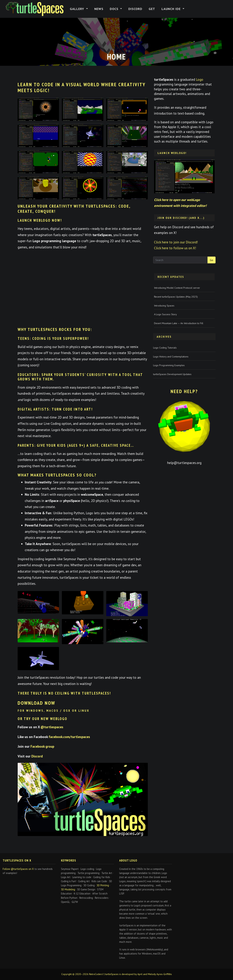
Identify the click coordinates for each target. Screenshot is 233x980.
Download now (36, 703)
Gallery (78, 9)
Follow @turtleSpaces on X (18, 869)
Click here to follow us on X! (175, 248)
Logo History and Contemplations (171, 357)
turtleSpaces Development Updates (172, 374)
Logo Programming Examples (169, 365)
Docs (115, 9)
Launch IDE (172, 9)
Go (212, 260)
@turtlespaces (52, 727)
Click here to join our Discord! (176, 242)
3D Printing (103, 885)
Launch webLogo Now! (40, 220)
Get (152, 9)
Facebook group (42, 746)
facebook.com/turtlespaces (69, 737)
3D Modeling (68, 889)
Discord (135, 9)
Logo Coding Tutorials (165, 348)
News (99, 9)
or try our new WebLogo (43, 719)
